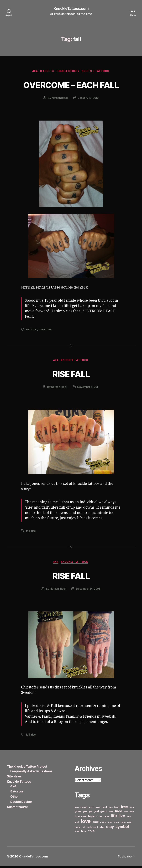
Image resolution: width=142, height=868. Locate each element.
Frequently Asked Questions (31, 773)
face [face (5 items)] (111, 809)
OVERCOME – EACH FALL (71, 85)
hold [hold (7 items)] (77, 818)
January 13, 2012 (88, 99)
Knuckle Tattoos (97, 72)
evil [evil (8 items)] (105, 809)
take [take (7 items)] (77, 833)
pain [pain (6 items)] (123, 824)
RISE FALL (71, 375)
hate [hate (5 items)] (126, 814)
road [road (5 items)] (129, 824)
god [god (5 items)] (90, 814)
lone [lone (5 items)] (129, 818)
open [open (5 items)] (110, 824)
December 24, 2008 (88, 591)
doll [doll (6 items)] (91, 809)
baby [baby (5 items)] (77, 809)
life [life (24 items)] (114, 818)
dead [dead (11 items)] (84, 809)
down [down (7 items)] (98, 809)
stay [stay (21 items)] (110, 829)
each (29, 330)
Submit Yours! (17, 809)
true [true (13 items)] (91, 833)
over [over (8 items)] (117, 824)
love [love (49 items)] (86, 823)
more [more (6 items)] (103, 824)
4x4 (33, 72)
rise (33, 532)
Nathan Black (60, 99)
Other (15, 798)
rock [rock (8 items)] (77, 829)
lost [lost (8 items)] (77, 824)
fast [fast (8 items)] (117, 809)
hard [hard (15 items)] (119, 813)
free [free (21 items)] (124, 809)
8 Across (47, 72)
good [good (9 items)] (104, 813)
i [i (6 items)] (97, 818)
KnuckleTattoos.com (71, 9)
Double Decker (69, 72)
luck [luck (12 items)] (96, 824)
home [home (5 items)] (84, 818)
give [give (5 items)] (85, 814)
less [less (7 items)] (107, 818)
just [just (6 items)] (101, 818)
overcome (45, 330)
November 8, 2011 (88, 388)
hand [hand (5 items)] (111, 814)
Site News (14, 778)
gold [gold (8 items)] (96, 813)
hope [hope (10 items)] (91, 818)
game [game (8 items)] (78, 813)
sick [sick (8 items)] (89, 829)
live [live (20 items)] (122, 818)
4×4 (13, 788)
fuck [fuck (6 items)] (132, 809)
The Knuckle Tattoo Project (27, 768)
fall (35, 330)
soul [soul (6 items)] (96, 829)
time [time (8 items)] (84, 833)
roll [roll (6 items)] (83, 829)
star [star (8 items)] (102, 829)
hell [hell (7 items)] (132, 813)
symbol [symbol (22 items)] (122, 828)
